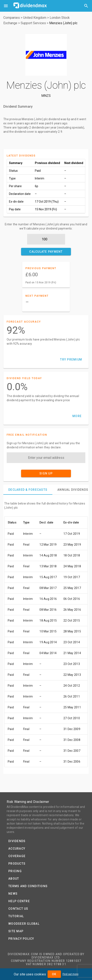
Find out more (71, 974)
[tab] (28, 490)
